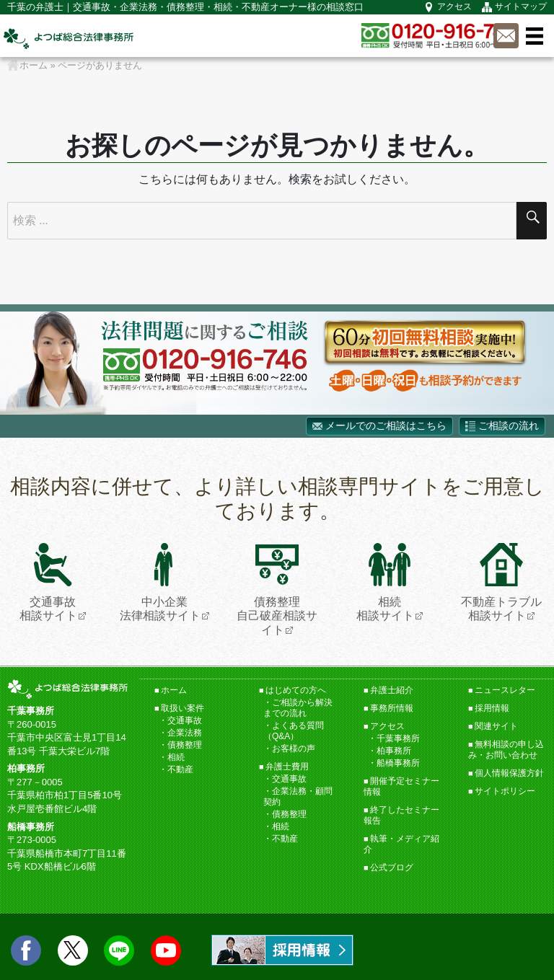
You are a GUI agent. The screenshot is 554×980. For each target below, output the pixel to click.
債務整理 (185, 745)
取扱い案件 (183, 708)
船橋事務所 (398, 763)
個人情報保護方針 (509, 773)
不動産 (180, 769)
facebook (26, 950)
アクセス (454, 7)
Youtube (166, 950)
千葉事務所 (398, 738)
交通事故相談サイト (48, 582)
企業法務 (185, 733)
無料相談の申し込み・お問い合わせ (506, 750)
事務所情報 (392, 708)
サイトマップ (521, 7)
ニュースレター (505, 690)
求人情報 (282, 950)
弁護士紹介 (392, 690)
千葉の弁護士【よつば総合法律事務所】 (69, 39)
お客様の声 (294, 749)
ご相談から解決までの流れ (298, 708)
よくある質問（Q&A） (294, 731)
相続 (176, 757)
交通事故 (185, 720)
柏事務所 (394, 751)
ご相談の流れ (509, 425)
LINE (119, 950)
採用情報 (492, 708)
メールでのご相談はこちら (386, 425)
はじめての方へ (296, 690)
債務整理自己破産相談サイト (277, 589)
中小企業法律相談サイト (160, 582)
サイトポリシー (505, 791)
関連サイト (496, 726)
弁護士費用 (287, 767)
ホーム (174, 690)
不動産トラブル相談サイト (501, 582)
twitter (73, 950)
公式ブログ (392, 868)
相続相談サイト (385, 582)
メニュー (535, 36)
